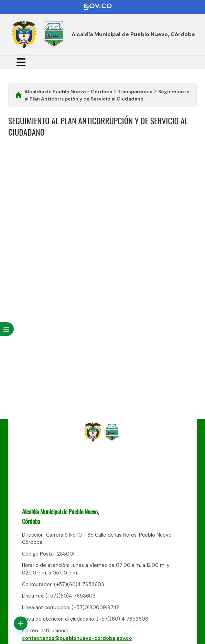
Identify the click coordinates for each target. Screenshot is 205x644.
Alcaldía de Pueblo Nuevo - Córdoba (68, 92)
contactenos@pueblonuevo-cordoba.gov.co (77, 638)
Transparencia (135, 92)
